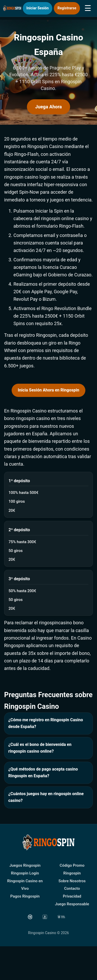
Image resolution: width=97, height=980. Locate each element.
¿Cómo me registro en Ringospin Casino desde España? (46, 723)
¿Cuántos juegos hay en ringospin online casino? (46, 797)
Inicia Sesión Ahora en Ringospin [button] (49, 390)
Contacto (72, 888)
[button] (34, 921)
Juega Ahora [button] (48, 107)
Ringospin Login (25, 873)
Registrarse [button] (67, 8)
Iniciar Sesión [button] (38, 8)
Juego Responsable (72, 904)
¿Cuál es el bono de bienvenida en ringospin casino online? (40, 748)
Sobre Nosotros (72, 881)
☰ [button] (88, 8)
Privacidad (72, 896)
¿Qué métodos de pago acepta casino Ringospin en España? (43, 773)
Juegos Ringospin (25, 865)
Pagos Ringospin (25, 896)
